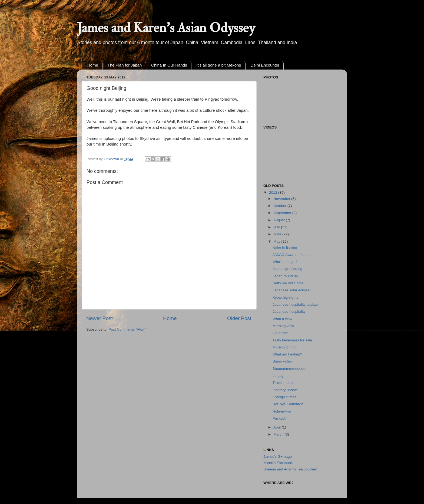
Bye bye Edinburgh (288, 404)
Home (93, 65)
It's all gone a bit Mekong (219, 65)
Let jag (278, 376)
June (278, 234)
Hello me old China (288, 283)
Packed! (279, 418)
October (280, 206)
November (282, 199)
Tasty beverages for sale (292, 340)
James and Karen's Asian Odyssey (166, 28)
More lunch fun (285, 347)
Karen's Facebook (278, 463)
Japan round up (285, 276)
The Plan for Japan (125, 65)
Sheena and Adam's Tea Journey (290, 469)
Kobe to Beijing (285, 247)
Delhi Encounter (265, 65)
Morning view (283, 326)
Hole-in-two (282, 411)
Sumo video (282, 361)
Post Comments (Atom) (128, 329)
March (279, 434)
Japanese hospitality (289, 312)
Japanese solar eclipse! (292, 290)
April (278, 427)
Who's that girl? (285, 262)
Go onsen (281, 333)
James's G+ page (278, 457)
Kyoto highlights (285, 297)
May (277, 241)
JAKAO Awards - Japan (292, 255)
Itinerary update (285, 390)
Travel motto (283, 383)
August (280, 220)
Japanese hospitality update (295, 304)
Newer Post (100, 318)
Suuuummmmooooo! (289, 369)
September (283, 213)
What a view (283, 319)
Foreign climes (284, 397)
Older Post (239, 318)
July (277, 227)
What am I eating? (287, 354)
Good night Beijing (287, 269)
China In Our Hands (169, 65)
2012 (274, 192)
